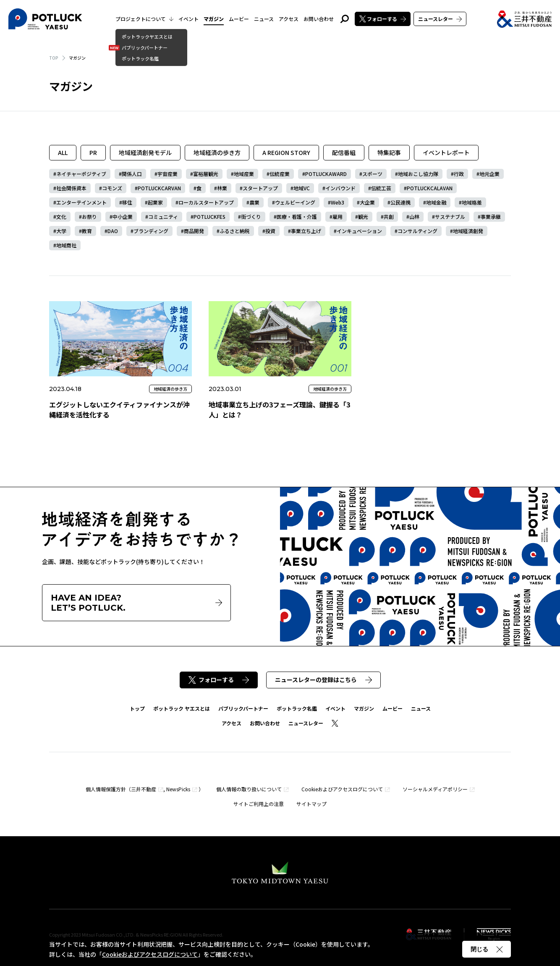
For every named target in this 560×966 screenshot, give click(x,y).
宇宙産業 (167, 174)
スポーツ (372, 174)
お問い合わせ (319, 19)
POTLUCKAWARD (326, 174)
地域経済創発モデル (145, 152)
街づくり (251, 217)
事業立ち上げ (306, 231)
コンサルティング (417, 231)
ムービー (239, 19)
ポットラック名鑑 (297, 708)
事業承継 (491, 217)
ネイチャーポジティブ (81, 174)
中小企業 (123, 217)
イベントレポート (446, 152)
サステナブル (450, 217)
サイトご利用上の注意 (259, 804)
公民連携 (400, 202)
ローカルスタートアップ (206, 202)
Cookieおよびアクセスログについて (342, 789)
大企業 (367, 202)
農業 (254, 202)
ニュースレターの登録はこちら (323, 680)
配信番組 (344, 152)
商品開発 (194, 231)
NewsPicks (178, 789)
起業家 (155, 202)
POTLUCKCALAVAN (430, 188)
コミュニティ (163, 217)
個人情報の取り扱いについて (249, 789)
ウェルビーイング (295, 202)
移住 (127, 202)
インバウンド (340, 188)
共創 (389, 217)
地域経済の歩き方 (217, 152)
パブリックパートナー (243, 708)
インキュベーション (359, 231)
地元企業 (489, 174)
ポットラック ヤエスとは (182, 708)
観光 (363, 217)
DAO (113, 231)
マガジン (214, 19)
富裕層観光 (206, 174)
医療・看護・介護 (297, 217)
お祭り (89, 217)
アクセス (289, 19)
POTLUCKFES (209, 217)
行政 (459, 174)
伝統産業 (280, 174)
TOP (54, 58)
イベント (188, 19)
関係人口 (132, 174)
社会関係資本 (71, 188)
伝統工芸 (381, 188)
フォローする (383, 19)
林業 (222, 188)
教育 (87, 231)
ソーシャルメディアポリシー (435, 789)
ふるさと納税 (235, 231)
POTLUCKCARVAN (159, 188)
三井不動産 (144, 789)
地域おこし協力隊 (418, 174)
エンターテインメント (81, 202)
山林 (414, 217)
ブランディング (151, 231)
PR (93, 152)
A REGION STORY (286, 152)
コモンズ (112, 188)
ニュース (264, 19)
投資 (270, 231)
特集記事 (389, 152)
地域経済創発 (468, 231)
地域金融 (436, 202)
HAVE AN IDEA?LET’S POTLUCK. (136, 603)
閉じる (487, 949)
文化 (61, 217)
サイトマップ (311, 804)
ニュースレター (440, 19)
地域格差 (472, 202)
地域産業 (244, 174)
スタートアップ (260, 188)
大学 (61, 231)
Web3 (338, 202)
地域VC (302, 188)
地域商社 (66, 245)
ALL (63, 152)
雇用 (338, 217)
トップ (137, 708)
